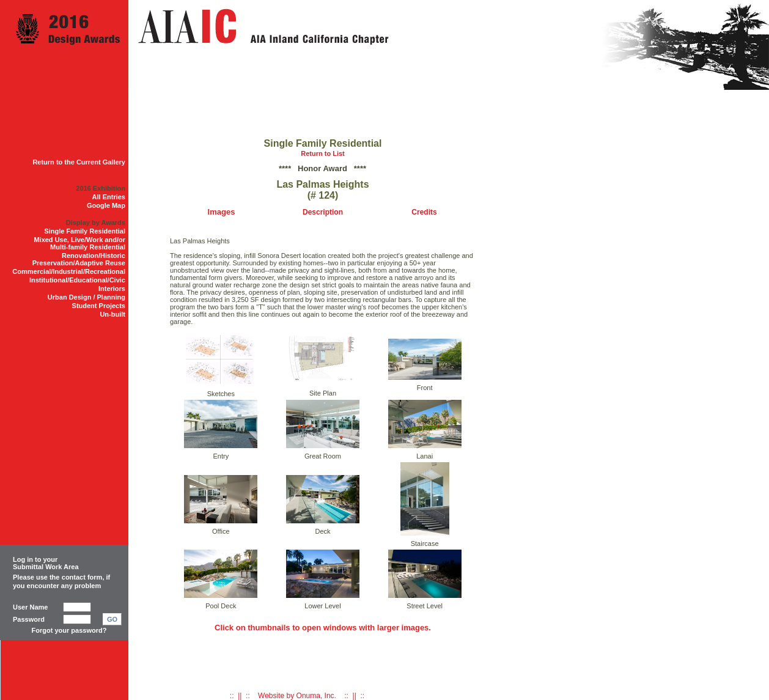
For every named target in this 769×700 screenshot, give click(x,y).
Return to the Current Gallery (79, 162)
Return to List (323, 153)
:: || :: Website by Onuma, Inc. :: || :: (297, 696)
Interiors (112, 289)
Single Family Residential (85, 231)
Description (323, 212)
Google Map (106, 205)
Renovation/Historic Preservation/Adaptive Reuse (79, 259)
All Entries (109, 197)
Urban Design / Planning (86, 297)
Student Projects (99, 306)
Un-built (112, 314)
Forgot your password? (69, 630)
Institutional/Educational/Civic (77, 280)
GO (112, 619)
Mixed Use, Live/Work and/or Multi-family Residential (79, 243)
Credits (424, 212)
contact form (82, 577)
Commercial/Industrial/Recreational (69, 271)
